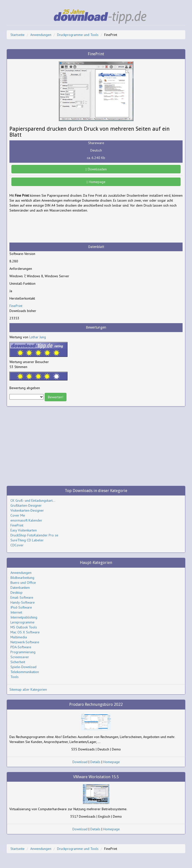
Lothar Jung (38, 337)
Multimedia (19, 637)
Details (95, 762)
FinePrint (16, 306)
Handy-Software (23, 602)
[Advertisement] (49, 228)
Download (80, 762)
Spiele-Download (23, 667)
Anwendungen (41, 35)
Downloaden (96, 169)
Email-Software (22, 597)
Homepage (96, 182)
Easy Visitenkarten (24, 530)
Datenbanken (20, 588)
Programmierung (23, 652)
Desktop (16, 592)
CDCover (17, 545)
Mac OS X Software (25, 632)
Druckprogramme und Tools (78, 35)
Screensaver (20, 657)
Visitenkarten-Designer (27, 510)
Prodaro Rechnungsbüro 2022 (96, 704)
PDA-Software (21, 647)
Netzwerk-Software (25, 642)
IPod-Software (21, 607)
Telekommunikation (25, 672)
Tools (15, 677)
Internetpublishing (24, 617)
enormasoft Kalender (26, 520)
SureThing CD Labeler (27, 540)
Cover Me (18, 515)
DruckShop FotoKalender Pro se (34, 535)
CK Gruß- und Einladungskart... (33, 500)
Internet (16, 612)
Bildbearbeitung (22, 578)
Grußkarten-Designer (26, 505)
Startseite (17, 35)
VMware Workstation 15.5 (96, 777)
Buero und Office (23, 583)
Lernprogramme (22, 622)
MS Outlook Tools (24, 627)
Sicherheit (18, 662)
